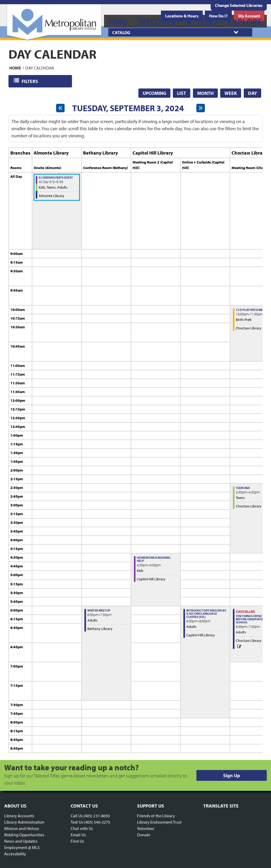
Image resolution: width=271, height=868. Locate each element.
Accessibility (15, 854)
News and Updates (21, 841)
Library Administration (24, 822)
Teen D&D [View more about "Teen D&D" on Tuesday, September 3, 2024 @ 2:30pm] (243, 488)
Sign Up (232, 775)
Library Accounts (19, 816)
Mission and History (22, 828)
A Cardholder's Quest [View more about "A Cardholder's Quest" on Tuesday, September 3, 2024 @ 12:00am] (56, 177)
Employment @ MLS (22, 847)
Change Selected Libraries (239, 5)
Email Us (78, 835)
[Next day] (201, 108)
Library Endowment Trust (159, 822)
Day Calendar (40, 68)
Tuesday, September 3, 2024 (128, 108)
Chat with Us (82, 828)
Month (205, 93)
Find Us (77, 841)
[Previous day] (60, 108)
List (182, 93)
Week (231, 93)
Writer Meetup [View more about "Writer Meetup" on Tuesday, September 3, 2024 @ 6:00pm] (99, 610)
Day (252, 93)
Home (15, 68)
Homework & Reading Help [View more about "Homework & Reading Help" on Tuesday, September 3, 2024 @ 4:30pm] (154, 559)
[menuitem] (118, 21)
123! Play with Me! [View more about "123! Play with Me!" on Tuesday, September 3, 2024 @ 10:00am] (250, 310)
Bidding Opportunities (24, 835)
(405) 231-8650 (96, 816)
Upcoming (154, 93)
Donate (144, 835)
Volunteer (146, 828)
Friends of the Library (156, 816)
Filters (30, 81)
